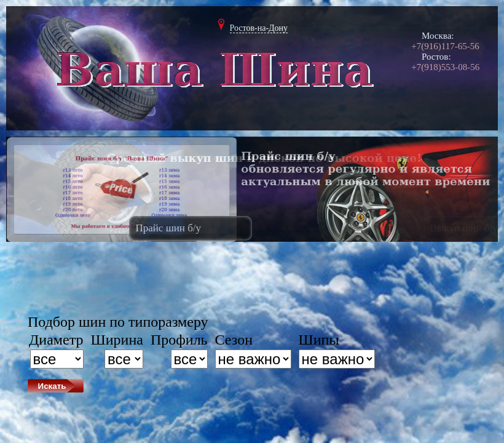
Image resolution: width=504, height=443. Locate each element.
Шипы (319, 340)
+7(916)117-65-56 (445, 46)
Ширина (117, 340)
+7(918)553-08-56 (445, 67)
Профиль (179, 340)
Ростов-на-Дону (259, 28)
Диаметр (56, 340)
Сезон (234, 340)
